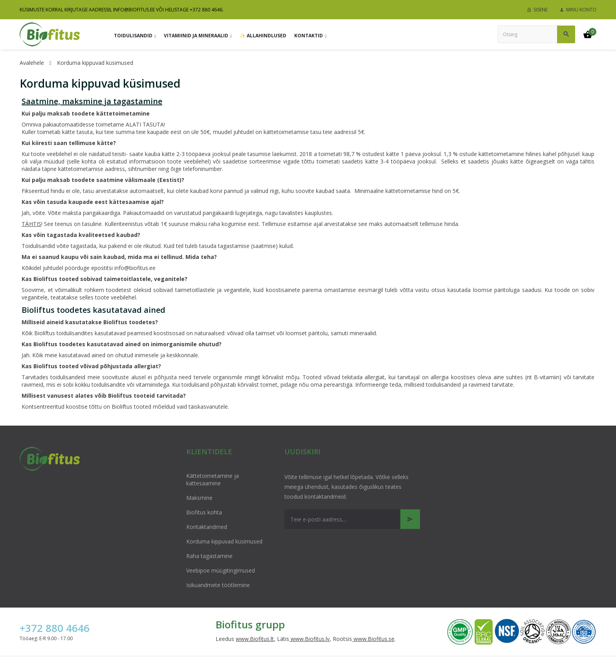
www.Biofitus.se (374, 639)
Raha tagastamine (209, 556)
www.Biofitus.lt (255, 639)
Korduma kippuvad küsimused (224, 541)
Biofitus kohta (204, 512)
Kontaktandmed (207, 527)
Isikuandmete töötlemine (218, 585)
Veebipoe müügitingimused (221, 570)
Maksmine (199, 498)
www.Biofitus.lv (310, 639)
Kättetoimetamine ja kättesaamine (213, 479)
